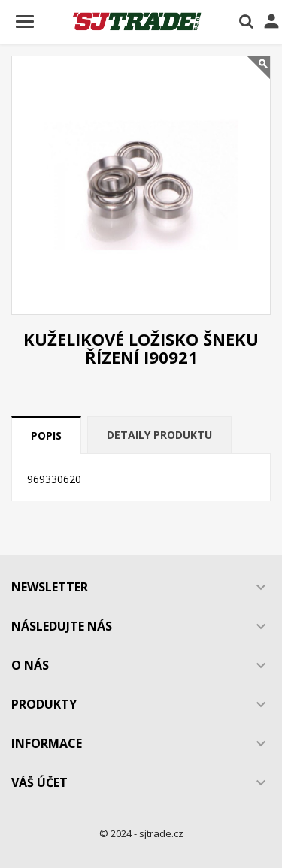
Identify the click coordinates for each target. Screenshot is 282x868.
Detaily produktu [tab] (159, 435)
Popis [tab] (46, 436)
